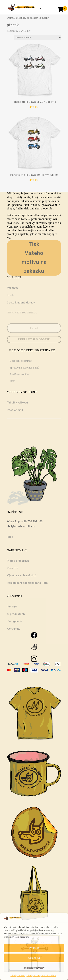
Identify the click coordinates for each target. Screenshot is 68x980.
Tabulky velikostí (17, 403)
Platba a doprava (18, 561)
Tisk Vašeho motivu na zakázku (34, 258)
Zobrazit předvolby (34, 968)
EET (12, 381)
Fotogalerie (15, 621)
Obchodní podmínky (21, 361)
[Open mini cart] (62, 10)
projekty (12, 234)
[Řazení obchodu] (38, 38)
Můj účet (12, 288)
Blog (10, 537)
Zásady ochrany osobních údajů (41, 975)
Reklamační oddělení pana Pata (27, 583)
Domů (10, 18)
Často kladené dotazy (21, 303)
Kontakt (12, 607)
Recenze (13, 568)
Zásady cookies (18, 975)
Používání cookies (20, 374)
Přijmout (34, 948)
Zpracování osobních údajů (24, 368)
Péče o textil (15, 410)
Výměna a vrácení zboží (22, 575)
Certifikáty (14, 629)
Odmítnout (34, 958)
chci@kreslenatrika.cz (21, 526)
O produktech (16, 614)
